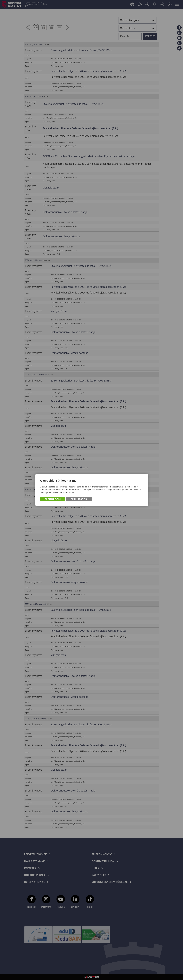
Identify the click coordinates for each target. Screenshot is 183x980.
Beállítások (79, 499)
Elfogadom (53, 499)
